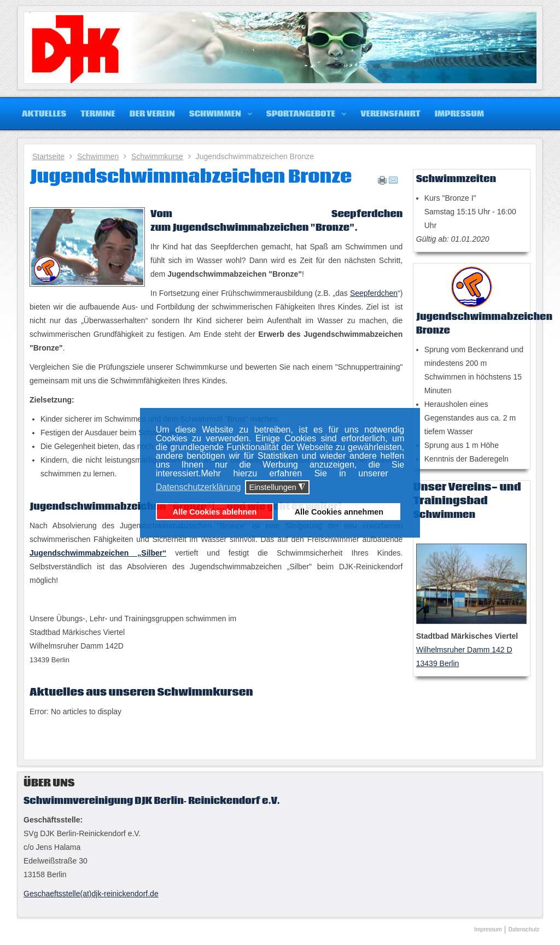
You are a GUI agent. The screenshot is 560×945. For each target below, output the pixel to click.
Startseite (48, 156)
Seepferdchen (374, 293)
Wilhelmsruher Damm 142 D (464, 650)
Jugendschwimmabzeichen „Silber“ (98, 553)
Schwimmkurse (157, 156)
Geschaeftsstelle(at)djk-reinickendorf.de (91, 894)
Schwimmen (98, 156)
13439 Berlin (438, 663)
